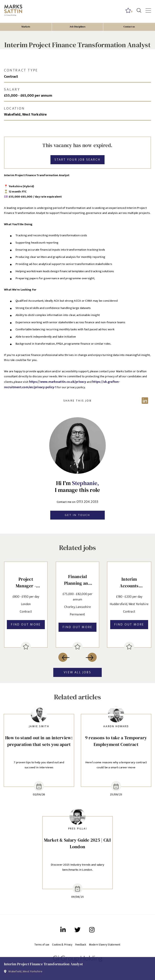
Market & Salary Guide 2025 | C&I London (77, 843)
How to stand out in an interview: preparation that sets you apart (39, 741)
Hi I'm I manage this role (77, 487)
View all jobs (77, 672)
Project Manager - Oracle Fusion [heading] (26, 583)
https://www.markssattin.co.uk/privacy (58, 382)
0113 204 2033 (87, 502)
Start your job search (77, 160)
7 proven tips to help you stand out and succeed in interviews (39, 765)
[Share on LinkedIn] (77, 401)
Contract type (21, 70)
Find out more (26, 624)
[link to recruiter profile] (39, 715)
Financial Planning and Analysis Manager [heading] (77, 580)
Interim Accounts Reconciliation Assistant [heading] (129, 583)
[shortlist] (26, 647)
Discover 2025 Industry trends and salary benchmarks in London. (77, 867)
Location (15, 109)
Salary (12, 90)
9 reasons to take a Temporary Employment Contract (116, 741)
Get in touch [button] (77, 515)
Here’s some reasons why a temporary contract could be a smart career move (116, 765)
